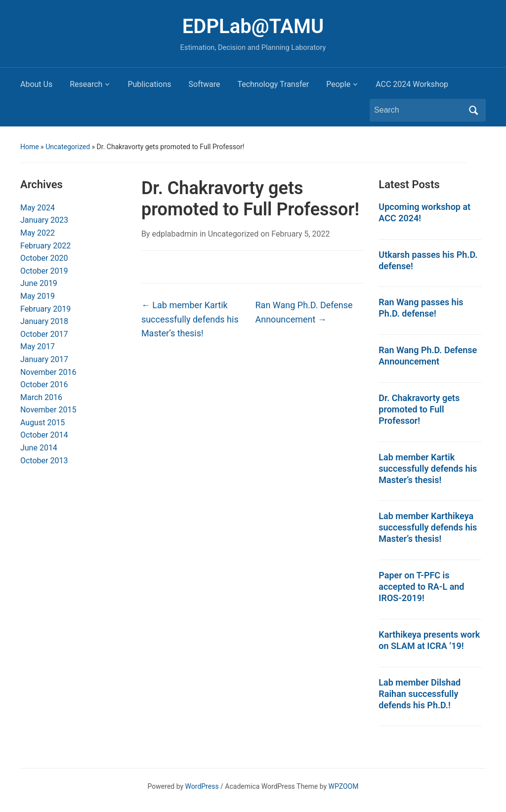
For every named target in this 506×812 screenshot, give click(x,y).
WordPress (202, 786)
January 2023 (44, 220)
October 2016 (44, 385)
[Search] (419, 110)
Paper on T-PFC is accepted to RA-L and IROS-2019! (421, 587)
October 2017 (44, 334)
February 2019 (45, 309)
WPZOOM (344, 786)
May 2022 (38, 233)
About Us (36, 84)
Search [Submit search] (473, 110)
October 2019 (44, 271)
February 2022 (45, 246)
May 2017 (38, 346)
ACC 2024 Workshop (412, 84)
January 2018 (44, 321)
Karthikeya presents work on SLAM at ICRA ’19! (429, 640)
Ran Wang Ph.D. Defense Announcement (304, 312)
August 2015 (42, 423)
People (338, 84)
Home (30, 147)
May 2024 (38, 208)
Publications (149, 84)
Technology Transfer (273, 84)
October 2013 (44, 461)
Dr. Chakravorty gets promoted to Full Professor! (419, 409)
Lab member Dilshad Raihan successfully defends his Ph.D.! (420, 694)
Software (205, 84)
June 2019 (39, 283)
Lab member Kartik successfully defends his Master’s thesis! (190, 319)
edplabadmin (175, 234)
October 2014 (44, 435)
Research (86, 84)
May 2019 (38, 296)
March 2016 (41, 397)
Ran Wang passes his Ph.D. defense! (421, 308)
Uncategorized (68, 147)
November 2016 (48, 372)
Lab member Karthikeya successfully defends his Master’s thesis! (428, 527)
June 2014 (39, 448)
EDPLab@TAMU (253, 26)
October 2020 (44, 258)
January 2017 (44, 359)
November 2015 (48, 410)
